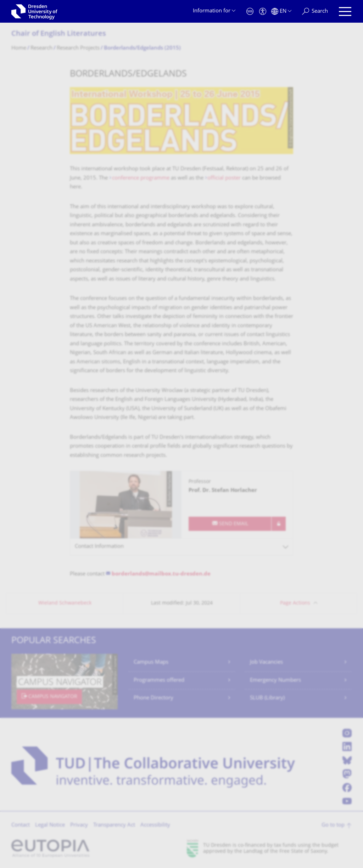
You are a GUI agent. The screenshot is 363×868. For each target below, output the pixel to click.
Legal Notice (50, 825)
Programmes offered (159, 680)
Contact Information (99, 547)
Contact (21, 825)
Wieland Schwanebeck (65, 603)
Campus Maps (151, 662)
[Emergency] (250, 12)
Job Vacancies (266, 662)
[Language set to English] (281, 12)
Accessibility (155, 825)
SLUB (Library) (267, 698)
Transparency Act (114, 825)
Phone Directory (153, 698)
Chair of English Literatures (59, 34)
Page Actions (295, 603)
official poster (224, 178)
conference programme (141, 178)
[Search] (315, 12)
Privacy (79, 825)
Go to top (333, 825)
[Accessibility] (263, 12)
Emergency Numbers (275, 680)
